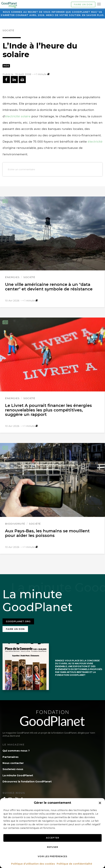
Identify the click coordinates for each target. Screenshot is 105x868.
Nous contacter (13, 763)
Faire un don (83, 4)
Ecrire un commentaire (21, 169)
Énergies (12, 277)
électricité (95, 142)
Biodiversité (15, 524)
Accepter (53, 838)
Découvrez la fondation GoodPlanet (27, 781)
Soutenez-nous (13, 769)
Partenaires (11, 757)
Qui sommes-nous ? (16, 751)
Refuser (53, 847)
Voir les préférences (52, 856)
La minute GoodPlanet (18, 775)
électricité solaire (18, 116)
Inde (6, 66)
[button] (100, 803)
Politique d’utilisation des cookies (33, 864)
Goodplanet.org (18, 621)
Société (8, 30)
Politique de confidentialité (74, 864)
